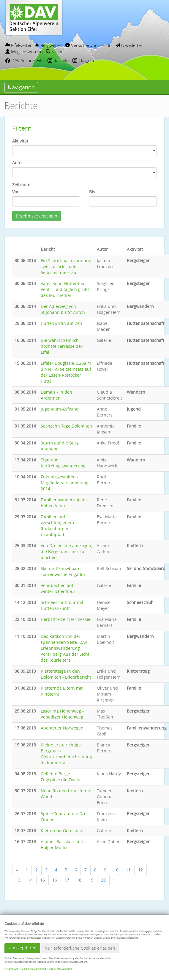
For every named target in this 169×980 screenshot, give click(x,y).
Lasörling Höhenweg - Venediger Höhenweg (62, 714)
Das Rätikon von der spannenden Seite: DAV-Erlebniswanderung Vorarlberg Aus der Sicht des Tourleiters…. (65, 648)
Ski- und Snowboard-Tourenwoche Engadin (63, 571)
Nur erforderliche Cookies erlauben (80, 948)
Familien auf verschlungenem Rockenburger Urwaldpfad (57, 526)
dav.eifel (59, 60)
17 (67, 880)
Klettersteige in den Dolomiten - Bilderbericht (66, 674)
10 (116, 870)
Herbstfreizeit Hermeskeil (66, 619)
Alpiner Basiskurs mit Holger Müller (62, 844)
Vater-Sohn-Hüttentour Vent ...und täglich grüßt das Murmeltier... (65, 289)
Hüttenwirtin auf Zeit (61, 323)
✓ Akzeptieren (22, 948)
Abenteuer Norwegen (62, 728)
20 (103, 880)
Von (16, 192)
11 (128, 870)
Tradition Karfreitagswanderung (63, 463)
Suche (55, 51)
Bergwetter (49, 45)
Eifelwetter (19, 45)
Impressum (12, 969)
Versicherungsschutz (89, 45)
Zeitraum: (22, 185)
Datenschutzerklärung (34, 969)
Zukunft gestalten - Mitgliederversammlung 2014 (65, 483)
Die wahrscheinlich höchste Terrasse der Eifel (62, 346)
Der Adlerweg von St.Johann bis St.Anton (63, 309)
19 (91, 880)
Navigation (21, 87)
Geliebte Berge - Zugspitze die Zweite (61, 777)
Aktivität (20, 141)
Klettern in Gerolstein (62, 831)
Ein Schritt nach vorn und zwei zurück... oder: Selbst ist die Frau (66, 266)
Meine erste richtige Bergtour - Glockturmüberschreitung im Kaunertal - (66, 754)
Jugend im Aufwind (60, 409)
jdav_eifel (84, 60)
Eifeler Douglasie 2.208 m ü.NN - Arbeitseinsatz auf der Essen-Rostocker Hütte (66, 372)
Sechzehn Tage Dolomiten (66, 426)
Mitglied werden (24, 51)
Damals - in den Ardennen (56, 395)
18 (79, 880)
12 (140, 870)
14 (30, 880)
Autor (18, 163)
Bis (92, 192)
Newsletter (129, 45)
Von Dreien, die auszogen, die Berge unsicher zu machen (66, 551)
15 (42, 880)
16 (55, 880)
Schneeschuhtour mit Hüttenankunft (62, 605)
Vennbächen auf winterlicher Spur (58, 588)
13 (18, 880)
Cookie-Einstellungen (60, 969)
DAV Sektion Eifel (25, 60)
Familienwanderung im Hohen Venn (64, 503)
